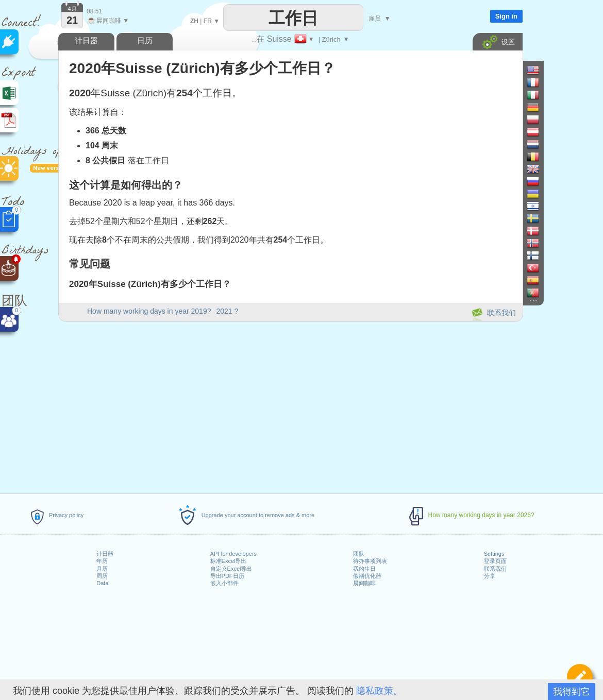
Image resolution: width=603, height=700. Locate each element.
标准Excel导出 (229, 561)
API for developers (234, 554)
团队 (359, 554)
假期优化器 (367, 576)
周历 (102, 576)
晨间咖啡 (364, 583)
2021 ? (227, 311)
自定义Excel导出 (231, 569)
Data (102, 583)
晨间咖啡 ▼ (108, 21)
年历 (102, 561)
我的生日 (364, 569)
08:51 (94, 11)
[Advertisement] (290, 406)
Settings (494, 554)
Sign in (506, 16)
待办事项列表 (370, 561)
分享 (490, 576)
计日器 (105, 554)
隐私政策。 (379, 691)
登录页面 (495, 561)
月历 (102, 569)
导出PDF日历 (227, 576)
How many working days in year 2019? (149, 311)
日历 (145, 40)
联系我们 (495, 569)
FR (208, 21)
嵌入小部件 (224, 583)
